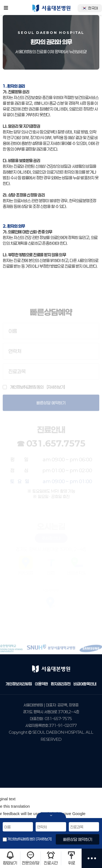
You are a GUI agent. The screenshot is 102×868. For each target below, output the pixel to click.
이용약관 (41, 684)
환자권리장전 (61, 684)
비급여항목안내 (85, 684)
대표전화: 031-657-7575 (51, 719)
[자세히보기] (44, 839)
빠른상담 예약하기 (78, 839)
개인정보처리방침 (19, 684)
